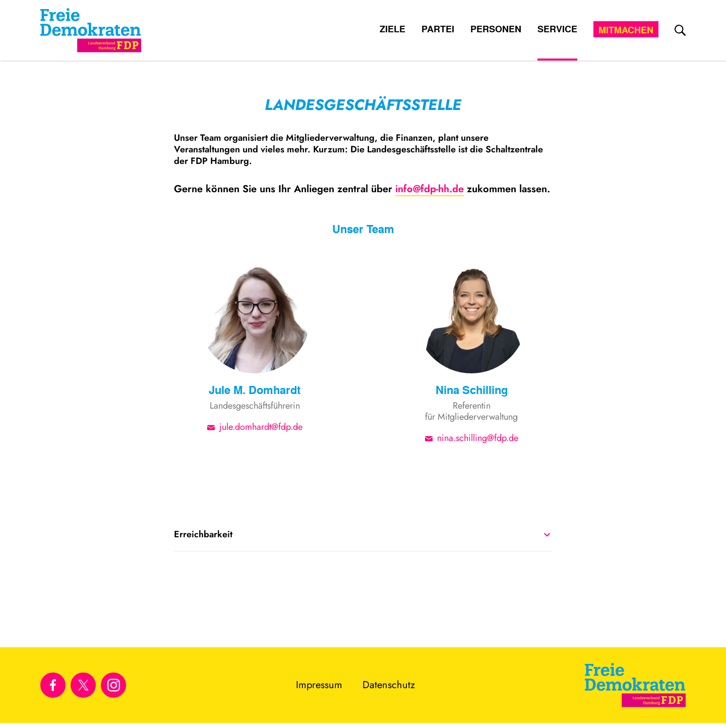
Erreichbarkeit (362, 534)
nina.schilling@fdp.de (478, 437)
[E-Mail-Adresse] (213, 426)
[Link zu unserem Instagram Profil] (113, 685)
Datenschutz (389, 685)
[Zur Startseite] (635, 685)
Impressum (319, 685)
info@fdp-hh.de (430, 189)
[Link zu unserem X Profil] (83, 685)
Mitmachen (626, 30)
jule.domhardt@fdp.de (261, 426)
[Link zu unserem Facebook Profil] (53, 685)
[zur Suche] (680, 30)
